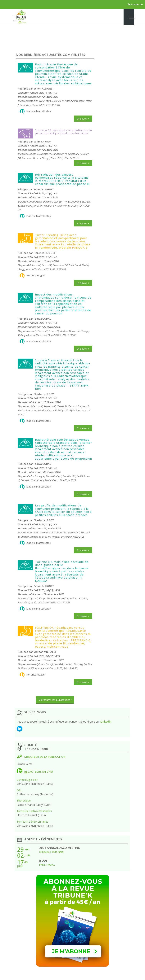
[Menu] (129, 17)
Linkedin (106, 722)
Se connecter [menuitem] (135, 4)
